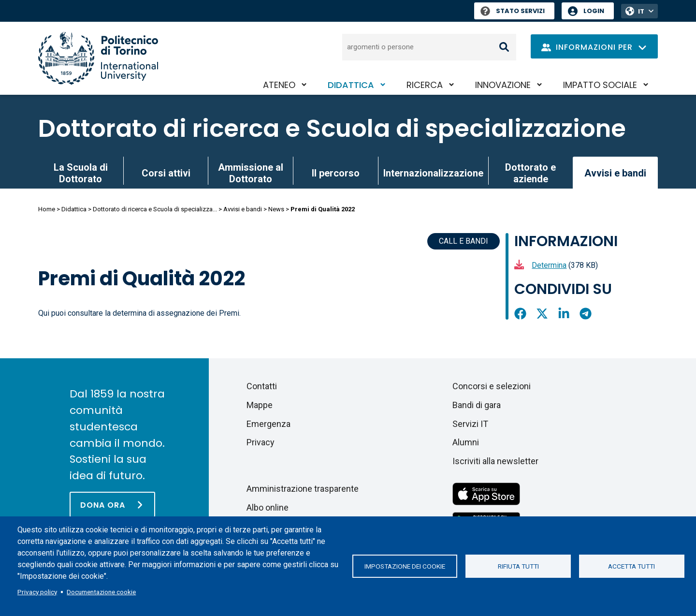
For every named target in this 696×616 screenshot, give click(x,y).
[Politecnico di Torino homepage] (98, 58)
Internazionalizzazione (433, 173)
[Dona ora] (112, 505)
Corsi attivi (166, 173)
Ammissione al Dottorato (251, 173)
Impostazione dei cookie (405, 566)
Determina (549, 265)
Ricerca (425, 85)
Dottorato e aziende (530, 173)
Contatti (262, 386)
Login (594, 11)
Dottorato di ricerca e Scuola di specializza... (155, 209)
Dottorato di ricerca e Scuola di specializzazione (332, 129)
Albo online (268, 507)
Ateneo (279, 85)
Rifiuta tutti (518, 566)
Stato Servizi (513, 11)
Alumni (466, 442)
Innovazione (503, 85)
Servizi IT (470, 424)
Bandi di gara (477, 405)
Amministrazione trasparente (303, 489)
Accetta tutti (631, 566)
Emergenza (268, 424)
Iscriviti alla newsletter (495, 461)
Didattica (351, 85)
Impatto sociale (600, 85)
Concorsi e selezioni (492, 386)
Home (47, 209)
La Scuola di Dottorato (81, 173)
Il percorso (336, 173)
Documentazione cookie (101, 592)
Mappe (260, 405)
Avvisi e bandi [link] (615, 173)
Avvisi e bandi (243, 209)
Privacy (261, 442)
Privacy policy (37, 592)
